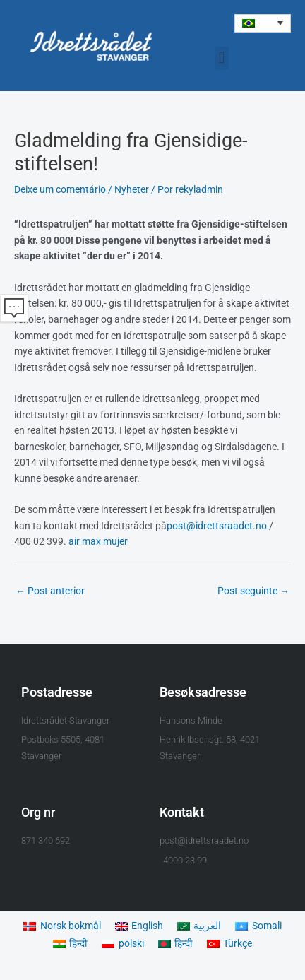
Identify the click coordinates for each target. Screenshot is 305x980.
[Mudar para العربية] (199, 926)
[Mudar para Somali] (258, 926)
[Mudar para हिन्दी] (70, 944)
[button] (263, 23)
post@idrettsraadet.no (217, 526)
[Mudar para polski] (122, 944)
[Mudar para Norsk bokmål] (62, 926)
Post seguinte (253, 591)
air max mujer (98, 541)
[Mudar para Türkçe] (229, 944)
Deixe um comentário (60, 189)
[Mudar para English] (139, 926)
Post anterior (50, 591)
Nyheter (132, 189)
